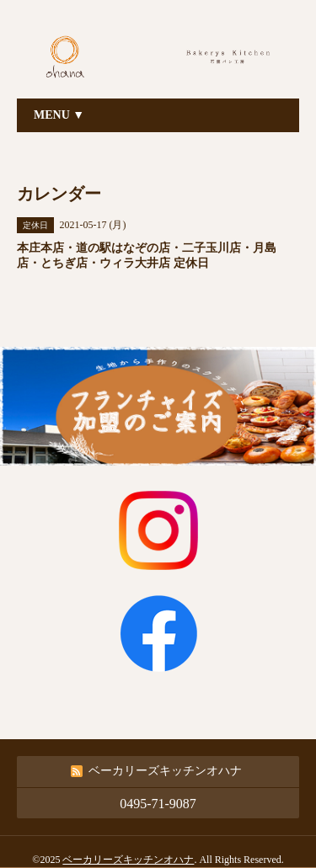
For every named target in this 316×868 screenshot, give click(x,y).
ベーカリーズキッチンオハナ (128, 860)
